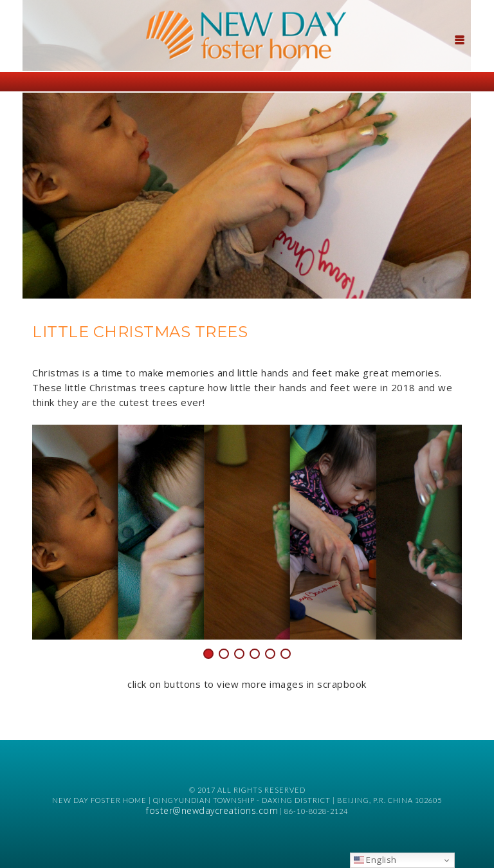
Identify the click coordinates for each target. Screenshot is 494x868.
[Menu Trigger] (460, 39)
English (375, 860)
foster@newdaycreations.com (212, 810)
